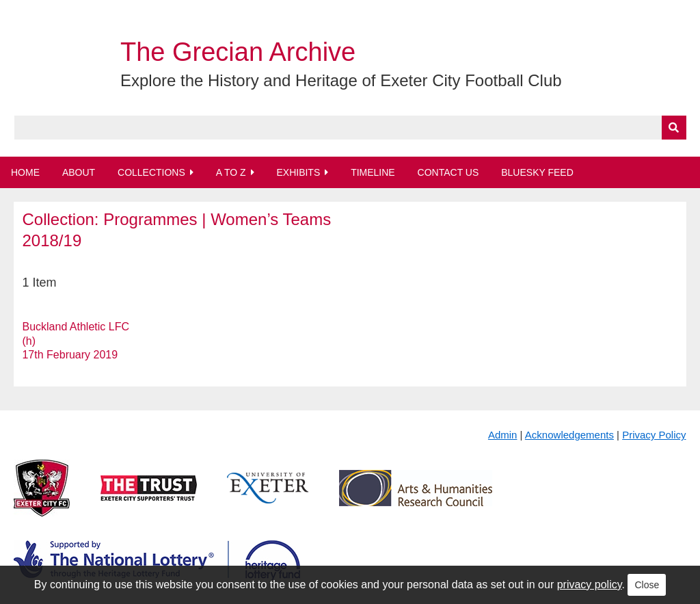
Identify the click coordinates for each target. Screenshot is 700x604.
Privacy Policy (654, 435)
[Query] (350, 128)
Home (25, 172)
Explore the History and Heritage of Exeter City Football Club (341, 80)
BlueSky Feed (537, 172)
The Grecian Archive (238, 52)
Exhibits (298, 172)
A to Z (231, 172)
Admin (503, 435)
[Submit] (674, 128)
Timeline (373, 172)
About (79, 172)
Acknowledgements (569, 435)
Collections (151, 172)
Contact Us (448, 172)
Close (647, 585)
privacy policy (590, 585)
